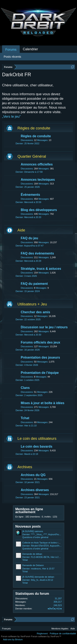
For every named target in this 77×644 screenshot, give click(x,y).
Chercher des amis (35, 312)
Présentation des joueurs (40, 357)
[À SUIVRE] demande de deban (38, 577)
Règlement (42, 633)
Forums (11, 50)
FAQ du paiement (34, 284)
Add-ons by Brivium (13, 639)
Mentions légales (60, 629)
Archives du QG (33, 475)
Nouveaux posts (28, 526)
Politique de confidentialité (63, 633)
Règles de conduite (34, 128)
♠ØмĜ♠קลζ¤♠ (55, 609)
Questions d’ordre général (35, 537)
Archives (25, 467)
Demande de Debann (33, 565)
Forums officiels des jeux (40, 342)
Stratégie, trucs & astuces (41, 269)
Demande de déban (32, 554)
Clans (25, 388)
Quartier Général (32, 156)
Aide (21, 230)
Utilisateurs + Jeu (32, 304)
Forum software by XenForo (16, 636)
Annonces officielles (37, 164)
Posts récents (12, 57)
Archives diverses (35, 490)
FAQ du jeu (29, 238)
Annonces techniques (38, 180)
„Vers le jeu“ (11, 117)
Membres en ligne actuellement (29, 511)
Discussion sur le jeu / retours (44, 327)
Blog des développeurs (39, 210)
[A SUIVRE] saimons (33, 531)
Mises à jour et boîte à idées (43, 403)
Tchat (25, 418)
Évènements (30, 195)
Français (6, 629)
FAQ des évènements (37, 253)
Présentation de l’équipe (40, 373)
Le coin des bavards (37, 446)
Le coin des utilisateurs (37, 438)
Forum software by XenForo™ (46, 636)
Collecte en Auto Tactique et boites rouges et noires (48, 543)
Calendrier (30, 49)
